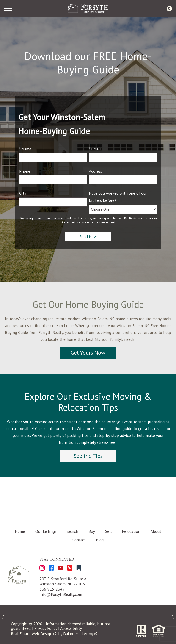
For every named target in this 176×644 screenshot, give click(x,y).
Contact (79, 540)
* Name (25, 149)
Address (95, 171)
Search (72, 531)
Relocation (131, 531)
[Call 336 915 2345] (169, 8)
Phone (25, 171)
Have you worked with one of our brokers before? (118, 197)
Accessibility (71, 628)
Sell (108, 531)
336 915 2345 (52, 589)
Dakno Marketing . (80, 634)
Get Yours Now (88, 353)
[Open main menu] (8, 8)
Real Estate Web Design (34, 634)
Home (20, 531)
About (156, 531)
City (23, 193)
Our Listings (46, 531)
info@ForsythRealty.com (61, 594)
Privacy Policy (46, 628)
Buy (92, 531)
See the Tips (88, 456)
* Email (95, 149)
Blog (100, 540)
